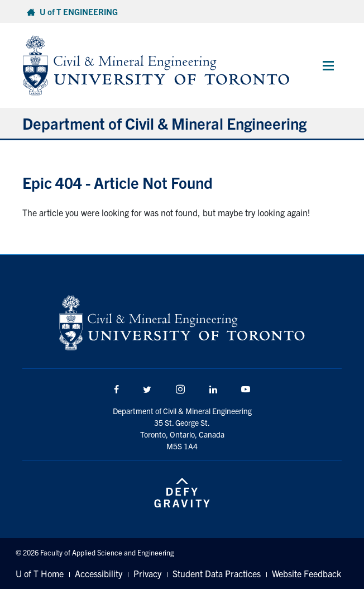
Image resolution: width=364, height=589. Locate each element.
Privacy (147, 573)
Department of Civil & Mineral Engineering (164, 123)
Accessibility (99, 573)
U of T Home (40, 573)
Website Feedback (306, 573)
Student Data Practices (217, 573)
